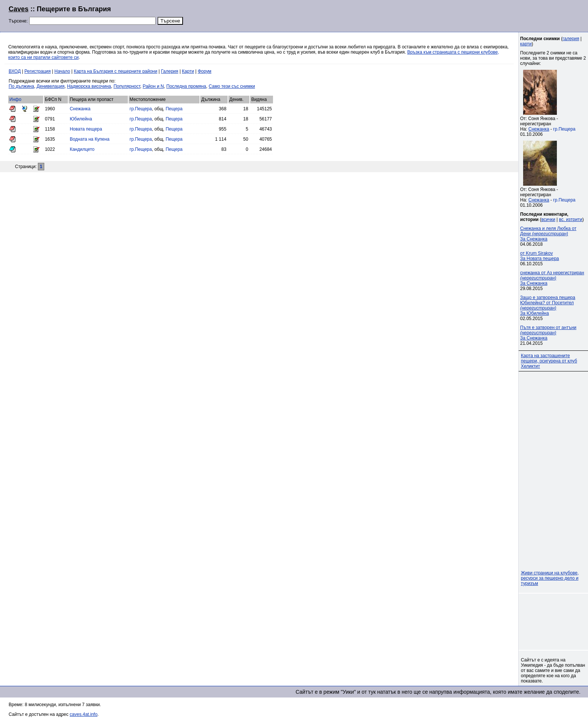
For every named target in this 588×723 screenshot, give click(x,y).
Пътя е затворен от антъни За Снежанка (548, 333)
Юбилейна (81, 119)
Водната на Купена (90, 139)
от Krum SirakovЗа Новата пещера (540, 256)
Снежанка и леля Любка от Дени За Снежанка (548, 234)
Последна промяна (186, 86)
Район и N (153, 86)
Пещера (174, 109)
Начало (62, 71)
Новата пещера (86, 129)
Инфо (15, 99)
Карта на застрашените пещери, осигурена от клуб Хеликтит (549, 361)
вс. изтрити (570, 219)
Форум (204, 71)
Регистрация (37, 71)
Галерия (169, 71)
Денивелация (51, 86)
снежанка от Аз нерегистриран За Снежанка (552, 278)
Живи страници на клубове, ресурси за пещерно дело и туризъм (550, 578)
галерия (571, 39)
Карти (188, 71)
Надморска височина (89, 86)
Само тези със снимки (232, 86)
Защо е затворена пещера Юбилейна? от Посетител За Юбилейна (548, 305)
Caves (19, 9)
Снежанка (80, 109)
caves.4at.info (84, 714)
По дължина (21, 86)
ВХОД (15, 71)
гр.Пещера (141, 109)
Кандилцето (82, 149)
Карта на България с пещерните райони (116, 71)
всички (548, 219)
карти (526, 44)
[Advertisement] (488, 15)
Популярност (127, 86)
